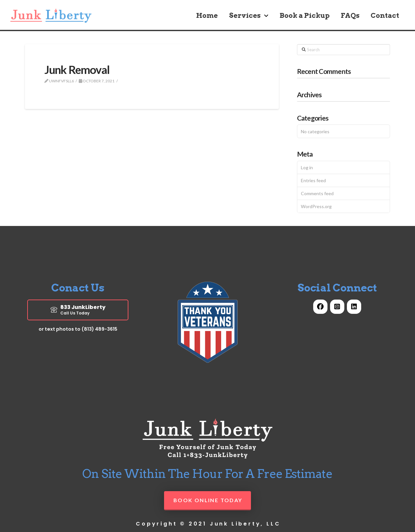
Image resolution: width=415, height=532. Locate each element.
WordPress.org (316, 206)
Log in (307, 167)
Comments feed (317, 193)
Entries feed (313, 180)
